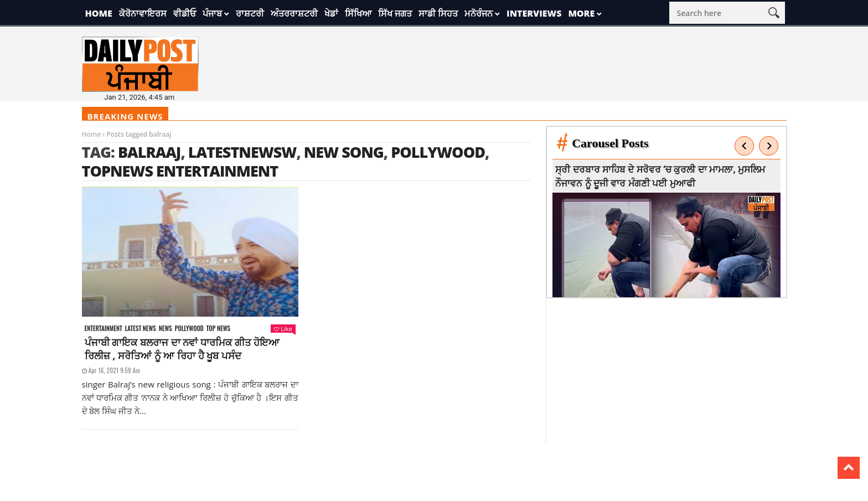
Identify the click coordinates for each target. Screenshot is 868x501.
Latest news (141, 329)
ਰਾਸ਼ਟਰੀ (250, 13)
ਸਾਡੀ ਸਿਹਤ (438, 13)
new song (344, 152)
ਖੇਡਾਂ (331, 13)
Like (283, 329)
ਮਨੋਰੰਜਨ (479, 13)
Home (99, 13)
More (581, 13)
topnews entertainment (180, 171)
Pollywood (438, 152)
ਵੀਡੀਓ (185, 13)
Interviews (534, 13)
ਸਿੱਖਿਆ (358, 13)
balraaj (149, 152)
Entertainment (104, 329)
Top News (218, 329)
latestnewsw (242, 152)
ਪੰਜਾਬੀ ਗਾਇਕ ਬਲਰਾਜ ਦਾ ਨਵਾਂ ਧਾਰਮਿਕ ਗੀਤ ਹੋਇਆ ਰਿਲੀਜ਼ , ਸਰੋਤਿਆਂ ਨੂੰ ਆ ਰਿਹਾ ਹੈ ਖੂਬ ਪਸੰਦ (182, 349)
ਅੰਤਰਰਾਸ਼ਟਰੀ (294, 13)
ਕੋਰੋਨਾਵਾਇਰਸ (143, 13)
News (166, 329)
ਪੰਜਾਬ (212, 13)
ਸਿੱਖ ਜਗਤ (395, 13)
